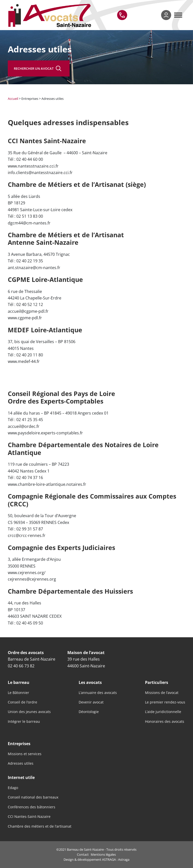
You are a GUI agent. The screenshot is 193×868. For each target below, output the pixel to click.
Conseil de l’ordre (22, 702)
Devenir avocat (91, 702)
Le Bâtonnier (18, 693)
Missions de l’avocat (162, 693)
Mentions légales (103, 854)
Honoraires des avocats (165, 722)
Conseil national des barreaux (33, 797)
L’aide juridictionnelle (163, 712)
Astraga (124, 859)
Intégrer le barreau (24, 722)
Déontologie (89, 712)
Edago (13, 788)
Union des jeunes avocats (29, 712)
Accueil (13, 99)
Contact (83, 854)
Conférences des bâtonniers (32, 807)
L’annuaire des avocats (98, 693)
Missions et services (25, 754)
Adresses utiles (21, 763)
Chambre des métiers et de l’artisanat (40, 826)
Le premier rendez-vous (165, 702)
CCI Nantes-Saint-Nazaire (29, 817)
